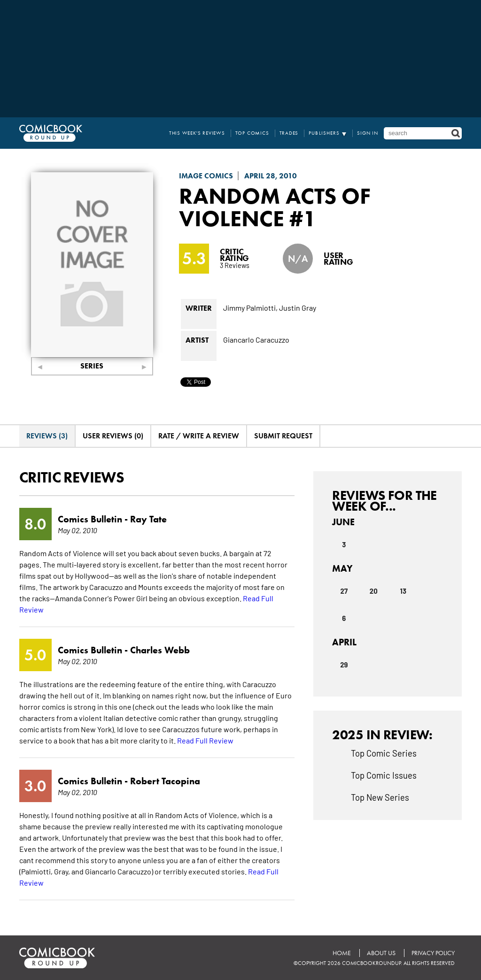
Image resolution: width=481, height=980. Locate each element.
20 (374, 591)
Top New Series (380, 797)
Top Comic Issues (384, 775)
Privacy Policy (433, 953)
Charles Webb (160, 650)
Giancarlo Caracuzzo (256, 339)
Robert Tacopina (165, 781)
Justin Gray (298, 307)
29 (344, 665)
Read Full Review (205, 740)
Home (342, 953)
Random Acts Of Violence (275, 207)
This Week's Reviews (197, 133)
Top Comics (252, 133)
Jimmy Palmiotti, (250, 307)
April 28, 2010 (271, 176)
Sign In (368, 133)
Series (92, 366)
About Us (381, 953)
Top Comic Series (384, 753)
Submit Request (283, 436)
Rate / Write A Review (199, 436)
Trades (289, 133)
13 (403, 591)
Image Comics (206, 176)
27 (344, 591)
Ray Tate (148, 519)
